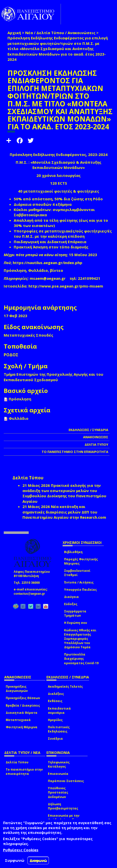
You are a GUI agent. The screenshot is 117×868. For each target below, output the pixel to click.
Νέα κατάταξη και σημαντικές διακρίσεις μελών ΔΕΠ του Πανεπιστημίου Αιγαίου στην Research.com (64, 512)
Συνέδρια (55, 739)
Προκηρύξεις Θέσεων (23, 698)
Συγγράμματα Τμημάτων (75, 613)
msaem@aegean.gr (49, 278)
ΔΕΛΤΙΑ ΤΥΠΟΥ (96, 444)
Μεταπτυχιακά (18, 720)
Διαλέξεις (56, 694)
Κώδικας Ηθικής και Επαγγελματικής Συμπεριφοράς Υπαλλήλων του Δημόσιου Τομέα (80, 639)
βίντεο (57, 270)
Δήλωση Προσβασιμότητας (63, 806)
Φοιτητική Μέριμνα (22, 727)
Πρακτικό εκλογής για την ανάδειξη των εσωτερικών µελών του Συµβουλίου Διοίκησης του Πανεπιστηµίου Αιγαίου (64, 493)
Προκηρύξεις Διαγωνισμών (17, 689)
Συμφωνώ (15, 860)
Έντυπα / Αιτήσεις (79, 582)
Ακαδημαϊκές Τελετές (65, 687)
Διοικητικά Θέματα (22, 713)
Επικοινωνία (58, 774)
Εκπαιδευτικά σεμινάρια (59, 711)
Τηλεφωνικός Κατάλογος (59, 764)
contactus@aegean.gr (31, 594)
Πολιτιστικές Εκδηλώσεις (59, 729)
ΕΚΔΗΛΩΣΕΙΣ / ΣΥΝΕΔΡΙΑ (88, 430)
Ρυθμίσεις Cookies (21, 850)
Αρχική (14, 33)
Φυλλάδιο (38, 270)
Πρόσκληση (15, 270)
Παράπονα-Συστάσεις (66, 781)
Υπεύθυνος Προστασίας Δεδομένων (58, 792)
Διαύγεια (71, 597)
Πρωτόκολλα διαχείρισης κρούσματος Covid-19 (81, 659)
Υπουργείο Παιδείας (80, 590)
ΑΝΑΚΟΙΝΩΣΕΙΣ (96, 437)
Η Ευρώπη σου (76, 623)
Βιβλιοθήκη (73, 552)
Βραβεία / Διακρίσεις (23, 705)
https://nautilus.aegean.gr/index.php (48, 263)
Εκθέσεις (55, 701)
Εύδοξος (71, 604)
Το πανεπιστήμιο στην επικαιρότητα (24, 772)
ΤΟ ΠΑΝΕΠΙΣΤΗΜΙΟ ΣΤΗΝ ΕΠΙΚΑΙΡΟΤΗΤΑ (75, 452)
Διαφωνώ (38, 860)
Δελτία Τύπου (17, 762)
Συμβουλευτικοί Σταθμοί (77, 573)
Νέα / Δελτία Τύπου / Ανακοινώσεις (60, 33)
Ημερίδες (55, 720)
